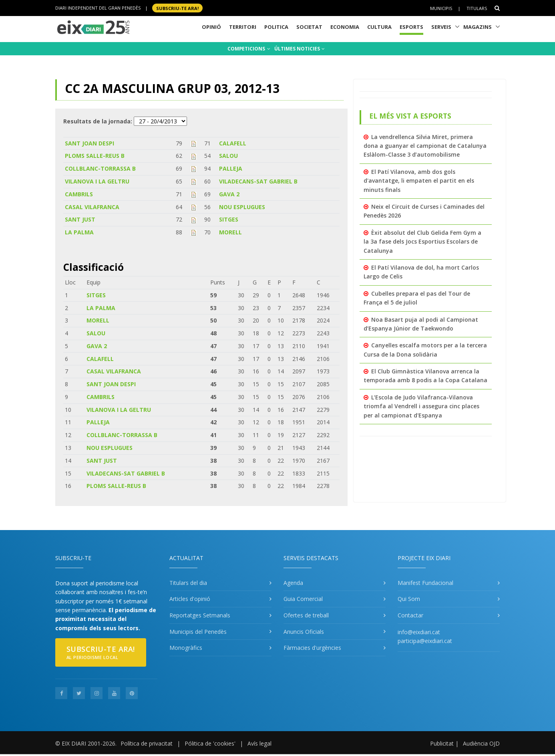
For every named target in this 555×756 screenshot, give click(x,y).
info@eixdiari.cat (419, 632)
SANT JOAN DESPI (89, 143)
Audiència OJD (481, 743)
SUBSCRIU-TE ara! (177, 8)
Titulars (477, 8)
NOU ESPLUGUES (242, 207)
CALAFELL (233, 143)
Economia (345, 27)
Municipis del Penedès (198, 632)
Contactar (410, 615)
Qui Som (409, 599)
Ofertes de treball (306, 615)
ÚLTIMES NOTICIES (300, 49)
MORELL (230, 232)
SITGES (229, 219)
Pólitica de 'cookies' (210, 743)
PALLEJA (231, 168)
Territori (243, 27)
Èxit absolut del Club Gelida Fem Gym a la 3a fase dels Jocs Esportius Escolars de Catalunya (422, 242)
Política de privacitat (147, 743)
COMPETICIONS (249, 49)
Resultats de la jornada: (98, 121)
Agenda (293, 583)
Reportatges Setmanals (200, 615)
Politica (276, 27)
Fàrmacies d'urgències (312, 648)
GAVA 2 (229, 194)
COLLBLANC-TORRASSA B (100, 168)
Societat (309, 27)
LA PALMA (79, 232)
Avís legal (259, 743)
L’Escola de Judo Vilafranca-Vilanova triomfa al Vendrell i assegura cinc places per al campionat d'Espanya (421, 406)
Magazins (478, 27)
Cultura (379, 27)
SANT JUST (80, 219)
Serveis (441, 27)
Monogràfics (186, 648)
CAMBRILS (79, 194)
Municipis (441, 8)
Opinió (211, 27)
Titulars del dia (188, 583)
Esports (411, 27)
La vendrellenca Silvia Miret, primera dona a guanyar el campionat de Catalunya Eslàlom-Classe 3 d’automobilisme (425, 146)
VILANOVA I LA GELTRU (97, 181)
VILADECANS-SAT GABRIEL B (258, 181)
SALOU (228, 156)
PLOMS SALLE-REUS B (95, 156)
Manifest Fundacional (425, 583)
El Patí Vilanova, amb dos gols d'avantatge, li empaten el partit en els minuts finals (419, 181)
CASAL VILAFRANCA (92, 207)
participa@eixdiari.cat (425, 641)
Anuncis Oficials (304, 632)
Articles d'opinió (190, 599)
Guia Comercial (303, 599)
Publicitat (442, 743)
